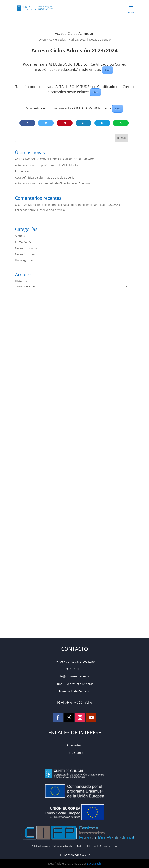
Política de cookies (41, 846)
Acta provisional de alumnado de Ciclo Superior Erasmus (53, 183)
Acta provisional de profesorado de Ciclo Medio (46, 165)
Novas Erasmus (25, 254)
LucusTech (94, 864)
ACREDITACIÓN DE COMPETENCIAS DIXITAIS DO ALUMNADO (55, 159)
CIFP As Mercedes (54, 39)
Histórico (21, 281)
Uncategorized (25, 260)
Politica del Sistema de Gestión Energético (97, 846)
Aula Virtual (75, 745)
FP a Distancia (74, 753)
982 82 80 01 (75, 669)
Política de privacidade (63, 846)
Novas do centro (100, 39)
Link (108, 70)
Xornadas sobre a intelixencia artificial (40, 210)
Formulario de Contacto (74, 691)
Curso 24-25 (23, 242)
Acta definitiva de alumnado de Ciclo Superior (45, 177)
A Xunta (20, 236)
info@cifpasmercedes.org (74, 676)
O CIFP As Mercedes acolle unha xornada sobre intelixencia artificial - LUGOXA (67, 205)
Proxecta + (22, 171)
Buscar (122, 138)
